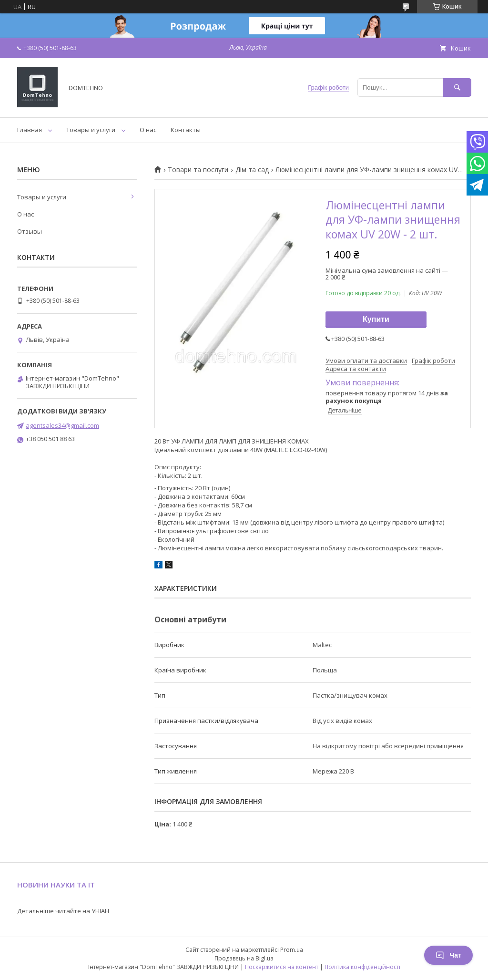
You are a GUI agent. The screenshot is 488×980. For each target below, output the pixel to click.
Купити (376, 319)
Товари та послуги (198, 170)
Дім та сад (252, 170)
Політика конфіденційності (362, 967)
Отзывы (30, 231)
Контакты (186, 130)
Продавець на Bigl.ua (244, 958)
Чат (448, 955)
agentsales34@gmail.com (62, 425)
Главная (30, 130)
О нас (148, 130)
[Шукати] (457, 88)
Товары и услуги (91, 130)
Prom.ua (292, 950)
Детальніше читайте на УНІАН (63, 911)
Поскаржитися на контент (282, 967)
